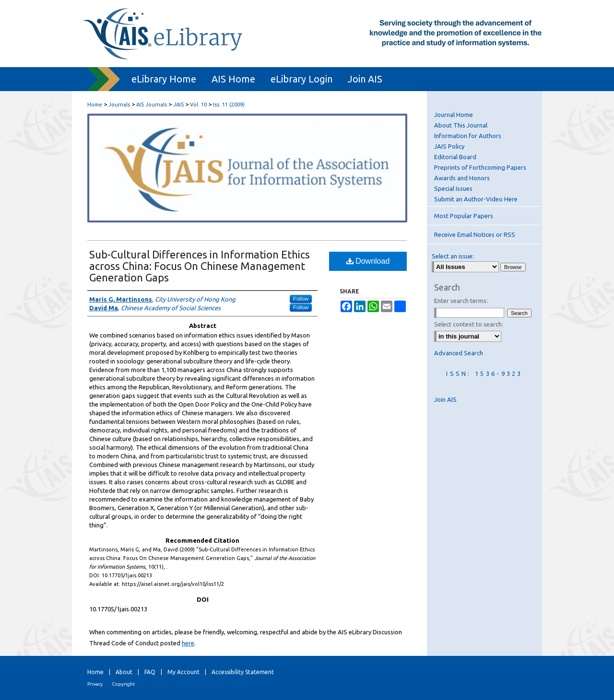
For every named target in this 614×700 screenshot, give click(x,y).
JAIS (178, 105)
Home (95, 105)
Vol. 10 (198, 105)
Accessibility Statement (243, 672)
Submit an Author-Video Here (476, 199)
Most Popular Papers (464, 216)
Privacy (95, 684)
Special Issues (453, 188)
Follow (301, 299)
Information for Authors (468, 136)
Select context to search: (469, 324)
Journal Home (454, 115)
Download (368, 261)
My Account (183, 672)
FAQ (150, 672)
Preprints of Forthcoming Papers (480, 167)
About (124, 672)
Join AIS (445, 399)
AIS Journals (152, 105)
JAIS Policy (449, 146)
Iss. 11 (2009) (229, 105)
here (188, 643)
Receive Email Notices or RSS (475, 234)
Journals (119, 105)
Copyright (123, 684)
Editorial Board (455, 157)
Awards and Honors (462, 178)
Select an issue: (453, 256)
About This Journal (461, 125)
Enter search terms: (461, 301)
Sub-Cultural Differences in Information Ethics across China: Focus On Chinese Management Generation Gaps (200, 266)
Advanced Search (459, 353)
